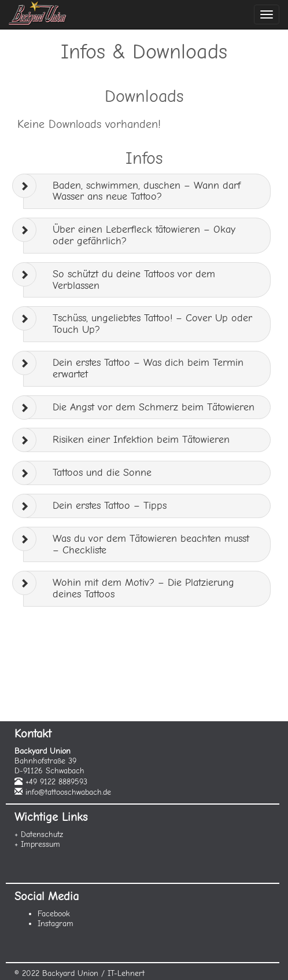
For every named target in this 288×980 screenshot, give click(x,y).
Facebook (54, 914)
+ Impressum (37, 844)
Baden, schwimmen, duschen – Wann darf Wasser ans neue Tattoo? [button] (147, 191)
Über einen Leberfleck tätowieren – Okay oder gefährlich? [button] (144, 235)
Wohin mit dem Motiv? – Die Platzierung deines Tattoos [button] (143, 588)
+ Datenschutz (39, 834)
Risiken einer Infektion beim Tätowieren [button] (141, 440)
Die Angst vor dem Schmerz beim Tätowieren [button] (154, 407)
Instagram (56, 924)
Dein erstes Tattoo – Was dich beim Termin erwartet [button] (148, 368)
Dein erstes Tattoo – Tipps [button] (110, 506)
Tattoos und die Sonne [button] (102, 473)
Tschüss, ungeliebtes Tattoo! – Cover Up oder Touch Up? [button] (152, 324)
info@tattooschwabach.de (68, 792)
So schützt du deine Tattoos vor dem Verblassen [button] (134, 280)
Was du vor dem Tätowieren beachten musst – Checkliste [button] (151, 544)
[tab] (147, 192)
